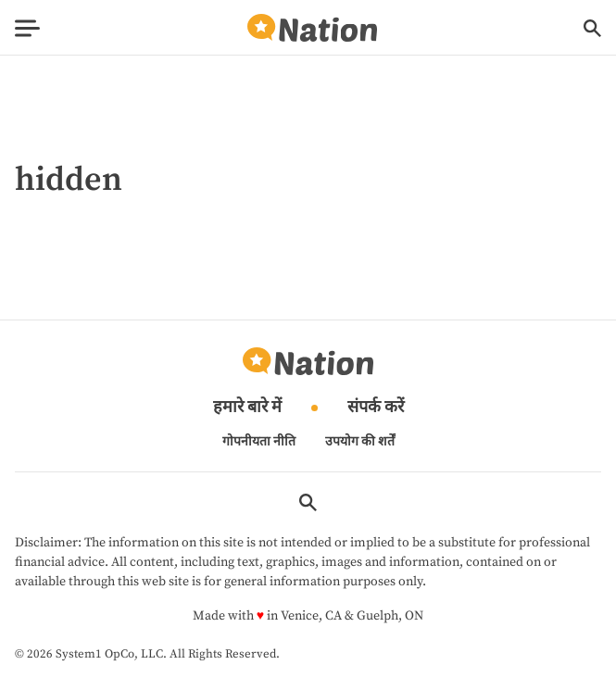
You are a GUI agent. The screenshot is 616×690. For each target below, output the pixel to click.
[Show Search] (592, 28)
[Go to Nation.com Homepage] (312, 28)
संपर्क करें (376, 408)
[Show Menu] (27, 28)
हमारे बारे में (247, 408)
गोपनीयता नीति (259, 442)
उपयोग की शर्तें (360, 442)
